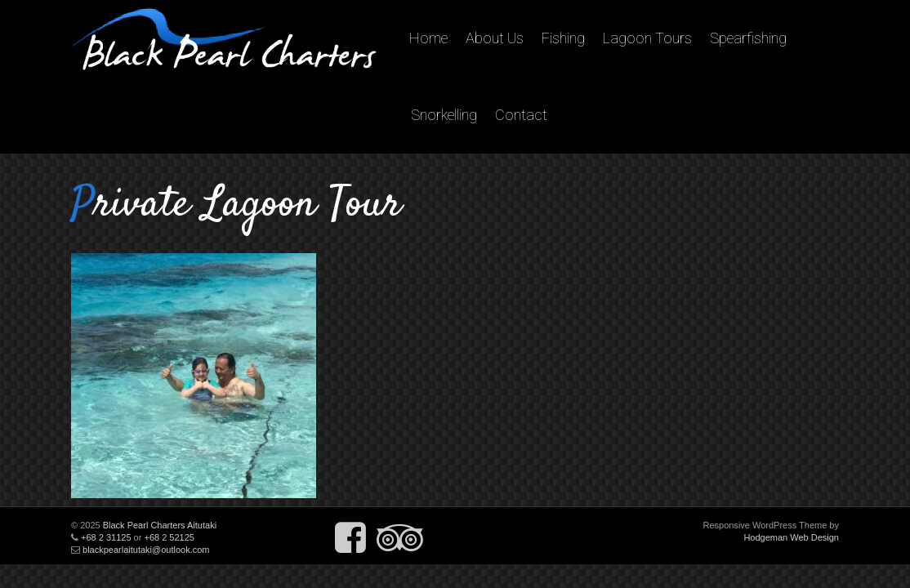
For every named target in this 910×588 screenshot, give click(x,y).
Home (428, 38)
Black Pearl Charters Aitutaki (160, 525)
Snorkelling (444, 115)
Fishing (563, 38)
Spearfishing (748, 38)
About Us (495, 38)
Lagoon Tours (647, 38)
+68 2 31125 (106, 537)
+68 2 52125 (169, 537)
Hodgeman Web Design (791, 537)
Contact (521, 115)
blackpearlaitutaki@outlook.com (146, 550)
